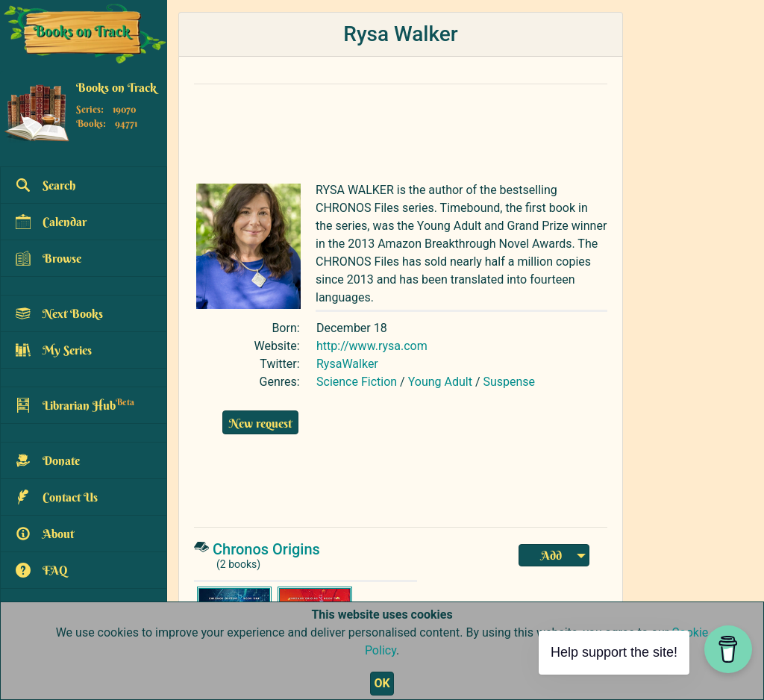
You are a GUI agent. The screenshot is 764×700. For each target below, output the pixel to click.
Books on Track (116, 87)
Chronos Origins (266, 549)
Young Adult (440, 382)
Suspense (509, 382)
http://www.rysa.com (372, 346)
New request (260, 423)
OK (382, 683)
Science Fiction (357, 382)
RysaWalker (347, 364)
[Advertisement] (401, 130)
